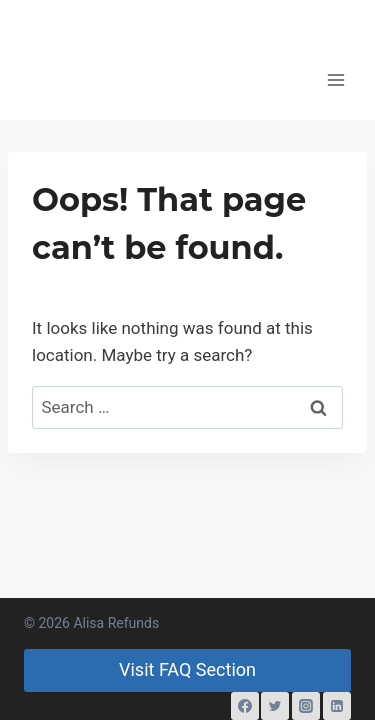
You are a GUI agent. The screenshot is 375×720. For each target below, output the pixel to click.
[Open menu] (336, 79)
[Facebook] (245, 706)
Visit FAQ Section (187, 669)
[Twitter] (275, 706)
